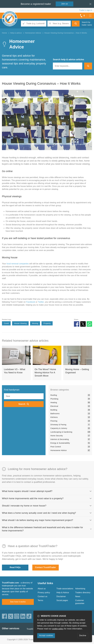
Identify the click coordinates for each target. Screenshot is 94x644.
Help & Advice (63, 593)
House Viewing (20, 323)
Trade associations (65, 589)
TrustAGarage (33, 629)
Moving (35, 323)
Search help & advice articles (68, 60)
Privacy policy (44, 593)
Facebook (31, 302)
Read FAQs (15, 567)
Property (47, 323)
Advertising (80, 589)
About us (42, 589)
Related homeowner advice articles (25, 341)
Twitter (41, 302)
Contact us (42, 596)
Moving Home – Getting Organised (77, 371)
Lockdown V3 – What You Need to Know (15, 371)
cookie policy (58, 629)
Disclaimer (61, 596)
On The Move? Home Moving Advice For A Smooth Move (45, 373)
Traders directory (83, 593)
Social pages (62, 600)
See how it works (18, 602)
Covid (6, 323)
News (78, 596)
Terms (40, 600)
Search (22, 404)
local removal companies (18, 264)
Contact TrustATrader (46, 567)
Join (65, 4)
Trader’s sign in (86, 10)
